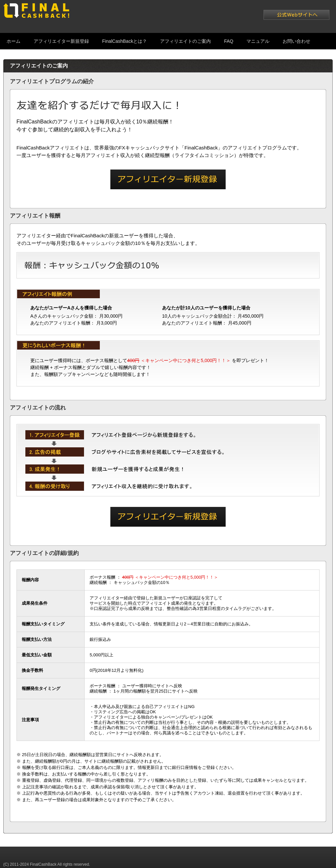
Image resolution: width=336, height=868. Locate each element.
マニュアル (258, 41)
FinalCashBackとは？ (125, 41)
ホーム (14, 41)
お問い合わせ (296, 41)
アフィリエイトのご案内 (185, 41)
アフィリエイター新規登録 (61, 41)
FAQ (229, 41)
